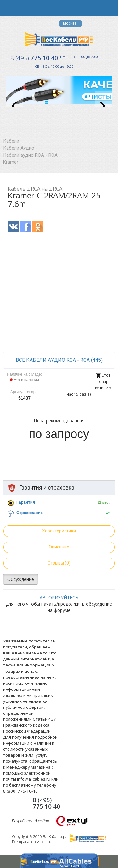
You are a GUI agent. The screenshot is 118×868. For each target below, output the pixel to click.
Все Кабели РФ (59, 39)
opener (8, 8)
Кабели (11, 141)
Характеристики (59, 531)
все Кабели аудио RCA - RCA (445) (59, 360)
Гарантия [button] (26, 502)
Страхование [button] (30, 513)
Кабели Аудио (19, 148)
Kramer (11, 162)
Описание (59, 547)
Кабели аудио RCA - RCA (30, 155)
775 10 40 (34, 58)
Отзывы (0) (59, 563)
